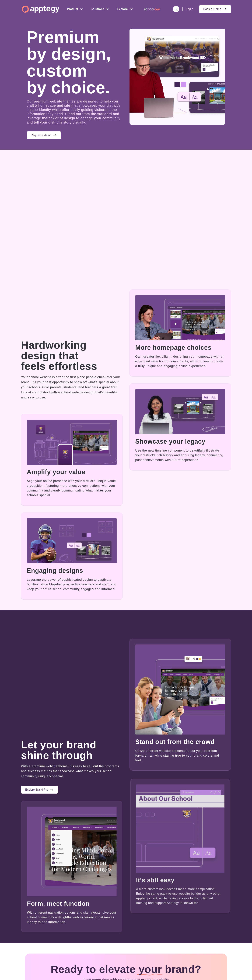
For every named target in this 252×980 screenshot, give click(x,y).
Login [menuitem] (190, 9)
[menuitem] (152, 9)
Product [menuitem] (73, 9)
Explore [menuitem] (122, 9)
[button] (44, 135)
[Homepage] (41, 9)
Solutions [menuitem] (98, 9)
